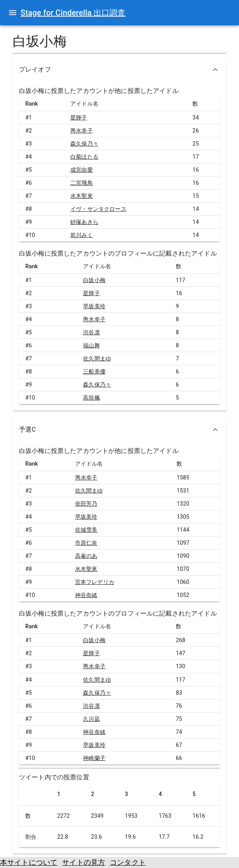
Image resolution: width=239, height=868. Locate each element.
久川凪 (91, 719)
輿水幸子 (82, 131)
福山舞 (91, 345)
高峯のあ (86, 556)
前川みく (82, 235)
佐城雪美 (86, 530)
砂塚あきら (84, 222)
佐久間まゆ (97, 358)
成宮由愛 (82, 170)
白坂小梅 (94, 280)
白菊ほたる (84, 157)
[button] (119, 70)
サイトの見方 (84, 862)
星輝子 (79, 118)
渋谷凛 (91, 332)
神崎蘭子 (94, 758)
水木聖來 (82, 196)
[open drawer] (13, 13)
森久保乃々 (84, 144)
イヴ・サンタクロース (98, 209)
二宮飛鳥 (82, 183)
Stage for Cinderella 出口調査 (73, 13)
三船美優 (94, 371)
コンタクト (128, 862)
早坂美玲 (94, 306)
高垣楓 (91, 398)
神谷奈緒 (86, 595)
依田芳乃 (86, 504)
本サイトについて (29, 862)
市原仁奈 (86, 543)
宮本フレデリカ (95, 582)
